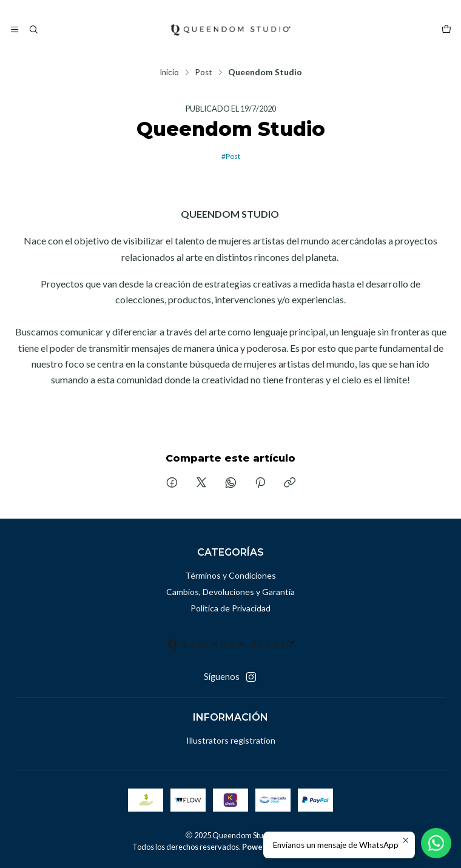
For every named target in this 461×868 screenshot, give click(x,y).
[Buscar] (33, 30)
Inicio (169, 73)
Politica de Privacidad (231, 608)
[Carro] (446, 30)
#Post (231, 156)
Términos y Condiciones (231, 575)
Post (204, 73)
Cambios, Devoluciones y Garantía (231, 592)
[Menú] (15, 30)
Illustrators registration (231, 740)
